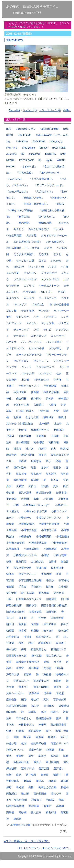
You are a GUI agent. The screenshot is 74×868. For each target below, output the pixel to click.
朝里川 (10, 624)
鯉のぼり (36, 812)
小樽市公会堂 (29, 530)
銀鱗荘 (52, 781)
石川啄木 (49, 706)
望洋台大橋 (57, 618)
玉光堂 (60, 693)
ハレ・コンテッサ (31, 342)
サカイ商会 (28, 311)
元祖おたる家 (21, 405)
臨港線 (40, 737)
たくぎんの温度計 (24, 254)
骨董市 (48, 806)
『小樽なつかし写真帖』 (20, 210)
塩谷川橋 (21, 474)
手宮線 (22, 587)
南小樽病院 (22, 442)
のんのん (56, 261)
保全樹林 (21, 399)
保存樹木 (36, 399)
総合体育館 (35, 731)
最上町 (22, 618)
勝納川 (62, 417)
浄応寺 (60, 668)
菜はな (42, 756)
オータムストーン (49, 286)
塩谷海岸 (36, 474)
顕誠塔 (50, 800)
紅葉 (9, 731)
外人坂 (54, 480)
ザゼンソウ (22, 317)
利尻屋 (17, 417)
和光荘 (42, 449)
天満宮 (20, 486)
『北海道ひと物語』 (33, 198)
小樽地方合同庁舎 (49, 524)
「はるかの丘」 (28, 166)
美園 (16, 737)
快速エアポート (28, 574)
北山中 (58, 424)
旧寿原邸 (51, 599)
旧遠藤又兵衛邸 (15, 612)
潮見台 (57, 687)
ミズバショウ (61, 361)
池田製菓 (34, 668)
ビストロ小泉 (37, 348)
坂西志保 (36, 461)
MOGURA (50, 154)
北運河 (10, 436)
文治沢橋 (11, 593)
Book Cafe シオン (26, 129)
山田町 (52, 562)
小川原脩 (48, 499)
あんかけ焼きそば (39, 229)
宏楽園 (25, 499)
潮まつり (24, 687)
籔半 (59, 718)
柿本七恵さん (44, 637)
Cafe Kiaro (22, 141)
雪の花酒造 (40, 794)
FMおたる (12, 148)
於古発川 (59, 593)
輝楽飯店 (11, 769)
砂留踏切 (64, 706)
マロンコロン (21, 361)
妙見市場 (61, 493)
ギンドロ (29, 298)
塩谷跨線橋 (20, 480)
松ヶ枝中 (48, 631)
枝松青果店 (13, 637)
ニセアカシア (39, 336)
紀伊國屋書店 (59, 725)
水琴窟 (20, 668)
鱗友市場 (51, 812)
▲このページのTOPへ (56, 848)
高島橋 (10, 812)
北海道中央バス (40, 430)
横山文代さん (54, 656)
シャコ (65, 317)
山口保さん (37, 562)
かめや (48, 248)
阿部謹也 (11, 794)
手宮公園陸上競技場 (30, 580)
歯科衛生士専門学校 (28, 662)
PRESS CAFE (26, 160)
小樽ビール (25, 518)
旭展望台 (51, 612)
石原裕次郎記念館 (16, 706)
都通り (57, 775)
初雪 (56, 411)
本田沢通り (50, 624)
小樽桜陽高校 (44, 536)
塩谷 (34, 468)
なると (42, 261)
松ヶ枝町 (63, 631)
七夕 (59, 373)
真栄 (46, 700)
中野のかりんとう (29, 386)
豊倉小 (37, 762)
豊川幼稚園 (52, 762)
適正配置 (31, 775)
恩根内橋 (46, 574)
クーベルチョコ (48, 298)
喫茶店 (42, 455)
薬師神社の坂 (21, 762)
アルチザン (30, 273)
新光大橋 (44, 593)
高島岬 (60, 806)
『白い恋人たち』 (46, 217)
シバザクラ (50, 317)
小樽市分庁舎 (49, 530)
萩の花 (54, 756)
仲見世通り (20, 392)
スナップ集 (48, 323)
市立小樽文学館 (22, 568)
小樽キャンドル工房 (35, 511)
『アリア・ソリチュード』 (49, 185)
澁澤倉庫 (34, 693)
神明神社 (11, 712)
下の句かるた (41, 380)
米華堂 (42, 725)
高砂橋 (22, 812)
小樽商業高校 (26, 524)
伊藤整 (35, 392)
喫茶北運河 (28, 455)
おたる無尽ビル (55, 242)
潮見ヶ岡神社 (41, 687)
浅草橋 (28, 674)
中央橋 (57, 380)
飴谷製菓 (34, 806)
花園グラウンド (15, 750)
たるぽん (44, 254)
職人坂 (27, 737)
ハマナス (11, 342)
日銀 (9, 599)
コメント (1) (30, 110)
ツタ (36, 330)
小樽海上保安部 (15, 543)
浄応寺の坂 (13, 674)
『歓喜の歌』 (24, 217)
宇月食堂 (11, 499)
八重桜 (52, 405)
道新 (9, 775)
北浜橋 (22, 430)
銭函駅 (65, 781)
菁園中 (20, 756)
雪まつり (56, 794)
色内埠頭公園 (39, 743)
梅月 (24, 649)
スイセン (31, 323)
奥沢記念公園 (44, 493)
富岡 (36, 499)
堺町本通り (20, 468)
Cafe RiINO (39, 141)
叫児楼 (17, 449)
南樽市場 (54, 442)
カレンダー (47, 292)
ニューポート (59, 336)
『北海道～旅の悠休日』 (35, 204)
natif (63, 154)
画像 (24, 700)
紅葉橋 (20, 731)
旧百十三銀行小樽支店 (54, 605)
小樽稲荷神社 (31, 549)
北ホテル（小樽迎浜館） (20, 424)
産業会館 (11, 700)
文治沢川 (63, 587)
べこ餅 (65, 267)
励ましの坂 (32, 417)
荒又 (9, 756)
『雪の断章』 (24, 223)
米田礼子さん (26, 725)
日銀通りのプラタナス (29, 599)
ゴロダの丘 (37, 304)
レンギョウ (45, 373)
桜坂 (21, 643)
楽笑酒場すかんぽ (16, 656)
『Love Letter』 (15, 179)
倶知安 (50, 399)
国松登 (22, 461)
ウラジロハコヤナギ (25, 279)
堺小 (48, 461)
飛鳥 (61, 800)
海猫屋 (47, 674)
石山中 (35, 706)
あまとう (19, 229)
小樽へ (67, 110)
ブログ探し (55, 348)
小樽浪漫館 (63, 536)
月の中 (42, 618)
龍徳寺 (17, 819)
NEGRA (10, 160)
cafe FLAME (24, 135)
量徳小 (40, 781)
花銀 (61, 750)
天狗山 (32, 486)
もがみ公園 (13, 273)
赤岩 (66, 762)
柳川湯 (28, 637)
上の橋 (25, 380)
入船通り (39, 405)
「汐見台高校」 (25, 173)
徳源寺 (10, 574)
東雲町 (22, 631)
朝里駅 (22, 624)
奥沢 (56, 486)
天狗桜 (45, 486)
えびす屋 (31, 235)
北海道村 (59, 430)
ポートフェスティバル (29, 355)
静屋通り (37, 800)
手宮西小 (36, 587)
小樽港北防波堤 (38, 543)
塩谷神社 (51, 474)
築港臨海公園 (44, 718)
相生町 (35, 700)
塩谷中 (45, 468)
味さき (30, 449)
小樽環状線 (13, 549)
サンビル (44, 311)
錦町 (9, 787)
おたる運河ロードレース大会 (23, 248)
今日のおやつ (15, 40)
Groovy (43, 148)
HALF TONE (59, 148)
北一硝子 (44, 424)
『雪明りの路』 (45, 223)
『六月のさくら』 (44, 192)
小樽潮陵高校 (59, 543)
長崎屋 (20, 787)
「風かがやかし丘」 (50, 173)
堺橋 (58, 461)
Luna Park (35, 154)
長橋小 (65, 787)
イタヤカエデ (49, 273)
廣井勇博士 (57, 568)
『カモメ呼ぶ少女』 (18, 192)
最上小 (10, 618)
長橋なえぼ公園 (47, 787)
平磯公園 (41, 568)
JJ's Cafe (11, 154)
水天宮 (57, 662)
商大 (53, 449)
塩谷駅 (35, 480)
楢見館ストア (59, 649)
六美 (63, 405)
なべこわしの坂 (25, 261)
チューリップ (21, 330)
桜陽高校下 (45, 643)
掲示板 (50, 587)
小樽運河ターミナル (25, 555)
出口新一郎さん (25, 411)
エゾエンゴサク (50, 279)
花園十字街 (35, 750)
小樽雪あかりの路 (20, 825)
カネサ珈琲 (29, 292)
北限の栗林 (25, 436)
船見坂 (52, 737)
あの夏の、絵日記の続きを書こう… (32, 6)
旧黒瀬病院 (35, 612)
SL (40, 160)
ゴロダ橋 (11, 311)
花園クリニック (60, 743)
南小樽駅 (39, 442)
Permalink (15, 110)
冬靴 (9, 411)
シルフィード (14, 323)
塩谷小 (57, 468)
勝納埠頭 (48, 417)
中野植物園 (50, 386)
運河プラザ (28, 769)
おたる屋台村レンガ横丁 (28, 242)
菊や (31, 756)
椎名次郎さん (39, 649)
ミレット (26, 367)
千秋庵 (55, 436)
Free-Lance (28, 148)
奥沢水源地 (25, 493)
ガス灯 (62, 292)
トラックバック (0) (50, 110)
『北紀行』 (60, 204)
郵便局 (45, 775)
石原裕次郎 (60, 700)
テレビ (47, 330)
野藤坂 (28, 781)
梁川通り (61, 643)
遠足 (19, 775)
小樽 (16, 505)
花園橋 (50, 750)
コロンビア (20, 304)
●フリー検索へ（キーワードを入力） (27, 841)
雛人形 (25, 794)
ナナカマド (20, 336)
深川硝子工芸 (41, 681)
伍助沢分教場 (51, 392)
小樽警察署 (50, 549)
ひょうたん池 (36, 267)
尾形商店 (21, 562)
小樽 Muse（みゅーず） (37, 505)
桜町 (31, 643)
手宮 (59, 574)
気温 (46, 662)
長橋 (31, 787)
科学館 (32, 712)
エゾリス (29, 286)
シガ (36, 317)
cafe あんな (56, 141)
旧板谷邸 (31, 605)
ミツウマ (11, 367)
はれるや (19, 267)
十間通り (41, 436)
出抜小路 (44, 411)
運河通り (59, 769)
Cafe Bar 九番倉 (49, 129)
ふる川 (52, 267)
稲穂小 (54, 712)
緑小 (48, 731)
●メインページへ (29, 848)
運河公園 (44, 769)
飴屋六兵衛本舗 (15, 806)
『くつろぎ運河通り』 (41, 179)
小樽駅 (45, 555)
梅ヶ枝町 (11, 649)
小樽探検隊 (25, 536)
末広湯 (35, 624)
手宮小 (50, 580)
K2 (23, 154)
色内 (24, 743)
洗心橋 (47, 668)
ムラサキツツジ (45, 367)
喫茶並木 (11, 455)
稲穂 (43, 712)
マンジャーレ (41, 361)
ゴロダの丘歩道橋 (59, 304)
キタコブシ (13, 298)
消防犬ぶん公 (21, 681)
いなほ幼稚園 (14, 235)
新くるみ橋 (28, 593)
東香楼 (35, 631)
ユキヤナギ (28, 373)
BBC (9, 129)
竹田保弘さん (24, 718)
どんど (57, 254)
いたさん (59, 229)
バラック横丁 (54, 342)
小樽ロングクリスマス (49, 518)
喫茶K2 (64, 449)
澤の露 (48, 693)
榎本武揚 (37, 656)
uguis (49, 160)
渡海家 (57, 681)
